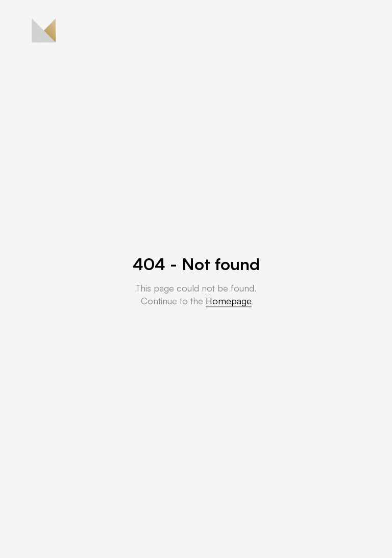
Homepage (229, 301)
